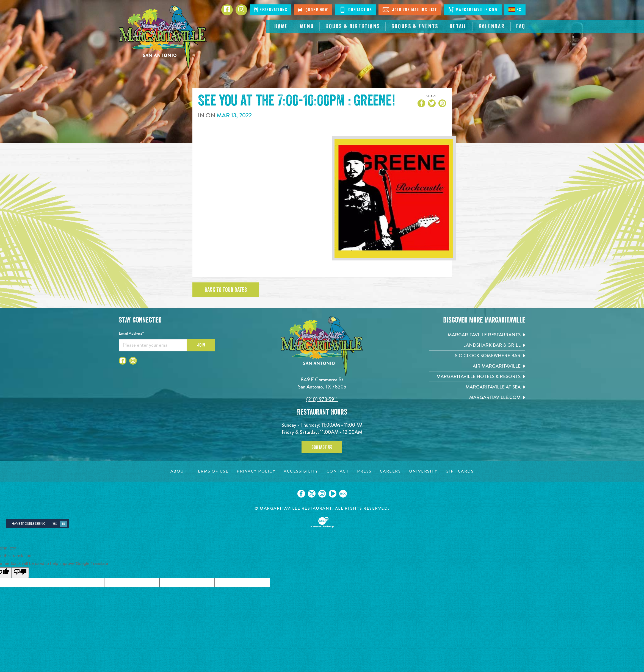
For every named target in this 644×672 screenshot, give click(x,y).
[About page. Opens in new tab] (179, 471)
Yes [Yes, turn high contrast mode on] (55, 524)
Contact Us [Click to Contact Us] (356, 10)
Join (201, 345)
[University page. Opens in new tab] (423, 471)
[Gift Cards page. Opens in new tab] (460, 471)
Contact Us (322, 447)
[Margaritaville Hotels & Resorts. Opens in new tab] (477, 377)
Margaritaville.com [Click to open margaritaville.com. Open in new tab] (473, 10)
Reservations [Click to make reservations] (270, 10)
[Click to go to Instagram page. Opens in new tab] (241, 10)
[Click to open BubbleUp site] (322, 522)
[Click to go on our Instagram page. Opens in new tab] (322, 494)
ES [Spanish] (515, 10)
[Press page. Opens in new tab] (364, 471)
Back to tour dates (226, 290)
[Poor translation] (20, 573)
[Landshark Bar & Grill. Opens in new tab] (477, 345)
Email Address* (131, 333)
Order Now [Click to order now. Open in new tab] (313, 10)
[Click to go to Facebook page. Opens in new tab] (227, 10)
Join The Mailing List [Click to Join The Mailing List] (410, 10)
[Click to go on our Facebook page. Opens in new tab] (301, 494)
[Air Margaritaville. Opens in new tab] (477, 366)
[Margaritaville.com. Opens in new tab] (477, 397)
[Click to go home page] (163, 37)
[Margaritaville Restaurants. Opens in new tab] (477, 335)
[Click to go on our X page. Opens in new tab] (312, 494)
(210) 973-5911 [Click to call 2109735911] (322, 399)
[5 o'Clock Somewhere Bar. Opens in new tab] (477, 356)
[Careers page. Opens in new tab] (390, 471)
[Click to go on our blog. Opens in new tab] (343, 494)
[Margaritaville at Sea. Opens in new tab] (477, 387)
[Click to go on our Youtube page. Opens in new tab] (333, 494)
